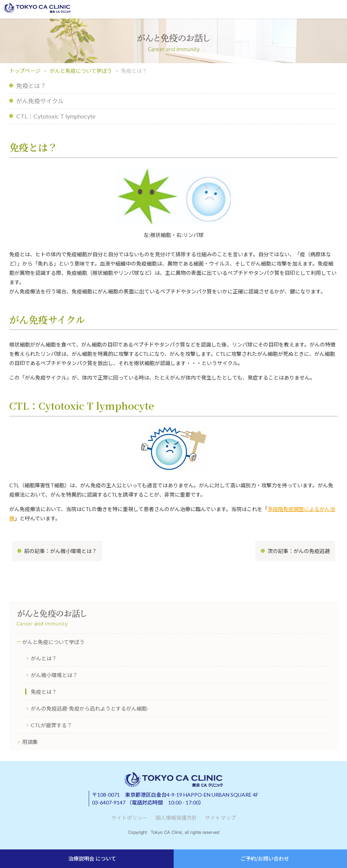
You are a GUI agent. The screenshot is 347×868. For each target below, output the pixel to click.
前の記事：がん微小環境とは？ (60, 551)
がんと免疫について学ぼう (81, 71)
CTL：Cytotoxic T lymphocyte (56, 116)
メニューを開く (337, 9)
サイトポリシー (130, 818)
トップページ (25, 71)
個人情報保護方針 (176, 818)
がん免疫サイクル (40, 101)
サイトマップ (220, 818)
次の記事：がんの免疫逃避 (299, 551)
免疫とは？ (31, 86)
